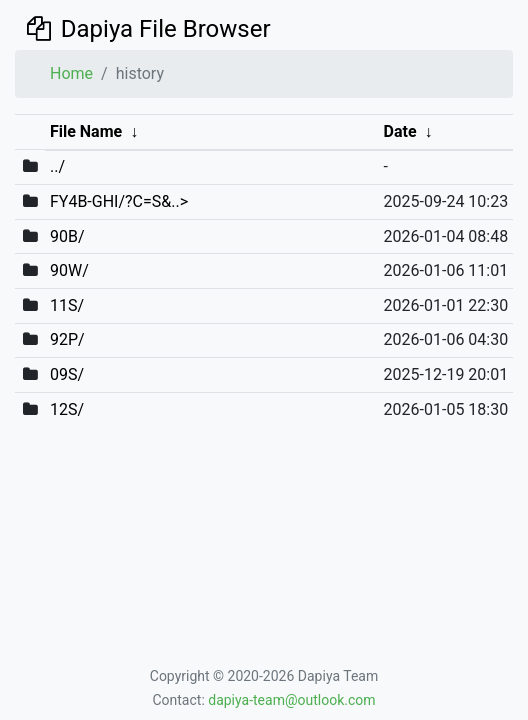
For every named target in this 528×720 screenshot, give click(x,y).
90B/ (67, 236)
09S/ (67, 374)
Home (71, 73)
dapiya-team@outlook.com (291, 700)
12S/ (67, 409)
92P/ (67, 339)
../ (57, 166)
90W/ (69, 270)
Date (400, 131)
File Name (86, 131)
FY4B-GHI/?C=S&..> (119, 201)
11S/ (67, 305)
